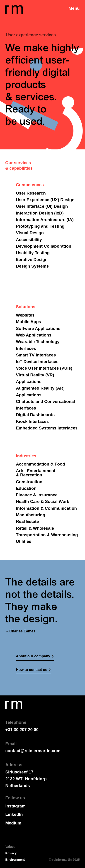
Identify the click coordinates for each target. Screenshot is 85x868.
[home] (14, 10)
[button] (74, 6)
